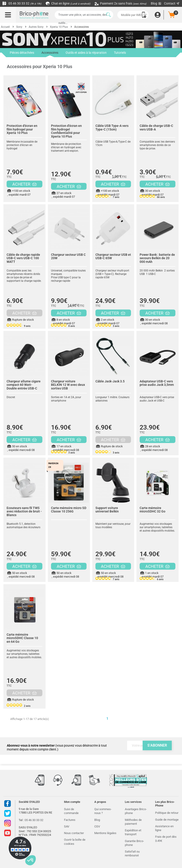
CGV (97, 826)
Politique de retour (167, 813)
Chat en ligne (68, 3)
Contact (172, 3)
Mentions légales (105, 833)
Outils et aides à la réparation (86, 53)
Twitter (8, 813)
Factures (70, 820)
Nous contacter (74, 833)
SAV (67, 826)
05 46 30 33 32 (22, 3)
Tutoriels (120, 53)
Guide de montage (167, 820)
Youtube (8, 833)
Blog (156, 4)
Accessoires (50, 54)
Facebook (8, 804)
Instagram (8, 823)
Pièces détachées (22, 53)
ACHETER (24, 184)
